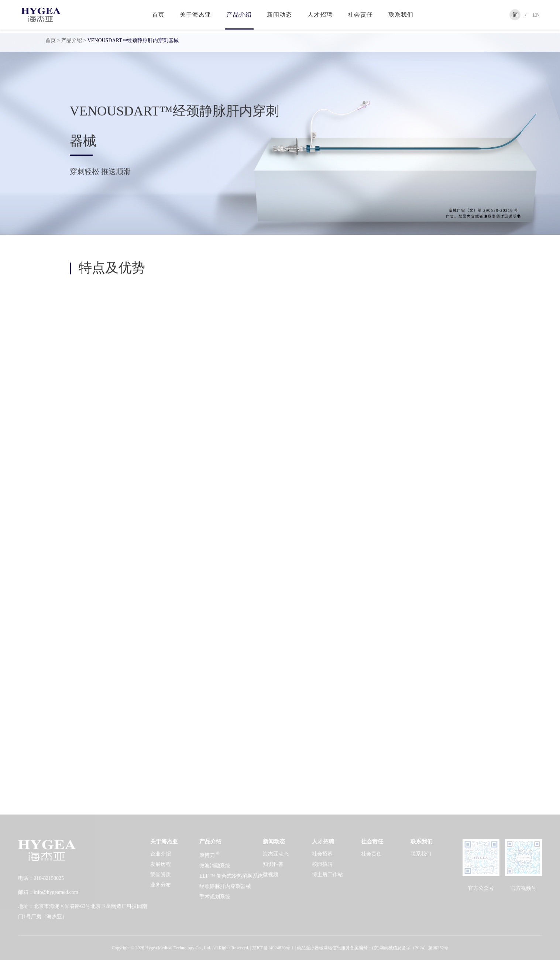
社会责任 (360, 15)
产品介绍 (239, 15)
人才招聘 (320, 15)
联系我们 (401, 15)
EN (536, 15)
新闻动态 (279, 15)
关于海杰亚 (195, 15)
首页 (158, 15)
